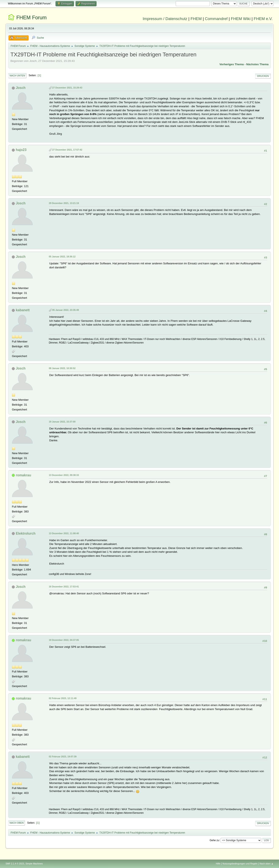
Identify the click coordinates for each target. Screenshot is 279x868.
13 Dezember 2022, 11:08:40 (64, 533)
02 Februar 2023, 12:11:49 (63, 698)
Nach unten (17, 76)
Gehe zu (214, 840)
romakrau (24, 475)
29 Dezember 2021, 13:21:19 (64, 203)
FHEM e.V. (263, 19)
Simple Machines (34, 864)
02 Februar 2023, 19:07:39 (63, 757)
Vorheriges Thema (231, 64)
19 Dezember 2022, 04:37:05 (64, 640)
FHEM (196, 19)
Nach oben (17, 823)
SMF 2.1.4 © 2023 (15, 864)
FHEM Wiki (241, 19)
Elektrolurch (26, 533)
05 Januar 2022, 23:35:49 (65, 310)
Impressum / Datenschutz (165, 19)
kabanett (23, 310)
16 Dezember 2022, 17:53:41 (64, 587)
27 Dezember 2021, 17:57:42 (67, 150)
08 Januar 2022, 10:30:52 (62, 368)
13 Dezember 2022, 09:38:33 (64, 475)
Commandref (216, 19)
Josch (21, 88)
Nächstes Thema (257, 64)
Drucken (263, 76)
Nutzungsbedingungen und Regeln (240, 864)
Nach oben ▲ (267, 864)
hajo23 (21, 150)
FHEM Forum (31, 17)
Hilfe (218, 864)
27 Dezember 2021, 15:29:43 (67, 88)
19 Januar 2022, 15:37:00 (62, 422)
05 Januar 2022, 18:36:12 (62, 257)
